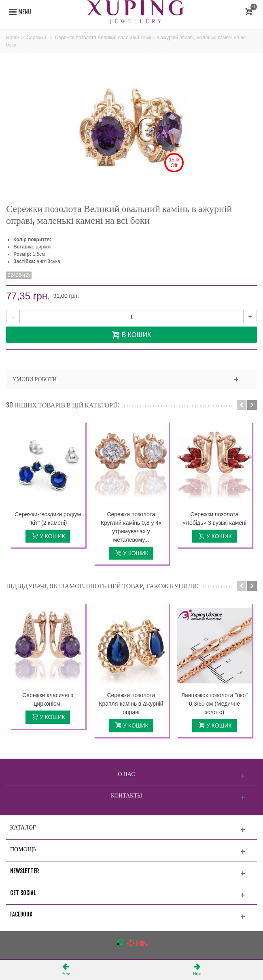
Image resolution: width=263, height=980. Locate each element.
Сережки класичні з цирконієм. (48, 699)
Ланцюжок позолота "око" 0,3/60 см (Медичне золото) (215, 704)
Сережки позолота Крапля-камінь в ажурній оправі (131, 704)
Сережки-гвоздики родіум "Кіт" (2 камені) (48, 519)
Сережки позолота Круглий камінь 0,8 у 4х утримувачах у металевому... (131, 527)
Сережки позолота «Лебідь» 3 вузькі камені (214, 519)
